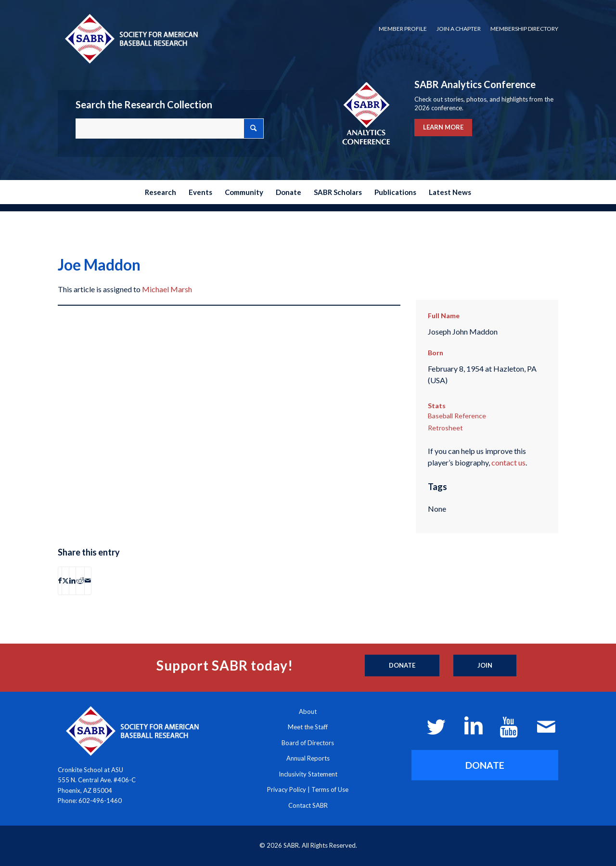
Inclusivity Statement (308, 774)
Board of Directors (308, 743)
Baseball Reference (457, 416)
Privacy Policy (287, 789)
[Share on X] (65, 581)
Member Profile (403, 29)
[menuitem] (403, 29)
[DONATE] (485, 765)
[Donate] (402, 666)
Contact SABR (308, 805)
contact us (508, 462)
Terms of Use (330, 789)
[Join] (485, 666)
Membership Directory (524, 29)
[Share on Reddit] (80, 581)
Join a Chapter (459, 29)
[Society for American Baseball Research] (130, 38)
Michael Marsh (167, 289)
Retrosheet (445, 428)
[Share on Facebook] (60, 581)
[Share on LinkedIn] (72, 581)
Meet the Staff (308, 727)
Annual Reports (308, 758)
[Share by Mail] (88, 581)
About (308, 711)
